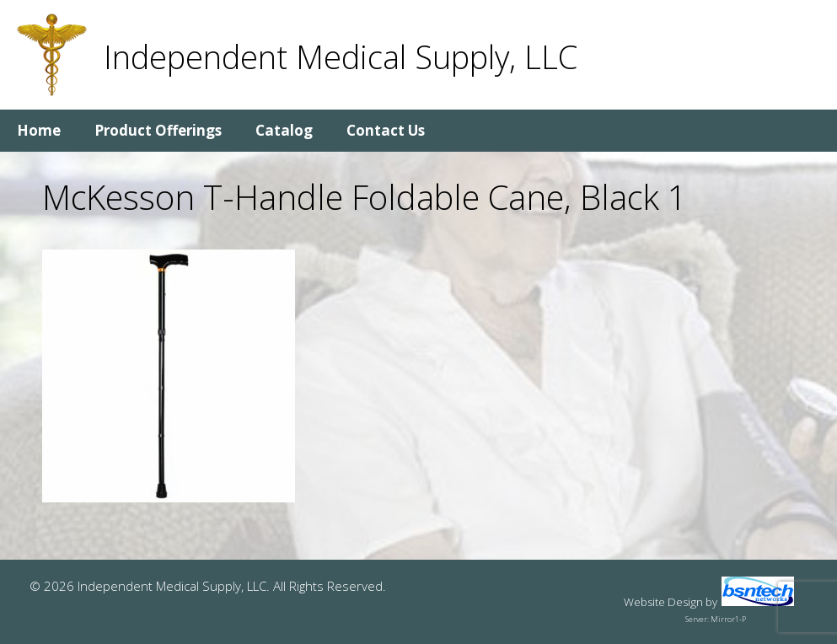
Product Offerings (158, 130)
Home (39, 130)
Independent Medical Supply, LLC (341, 56)
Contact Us (386, 130)
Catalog (284, 130)
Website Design (663, 602)
